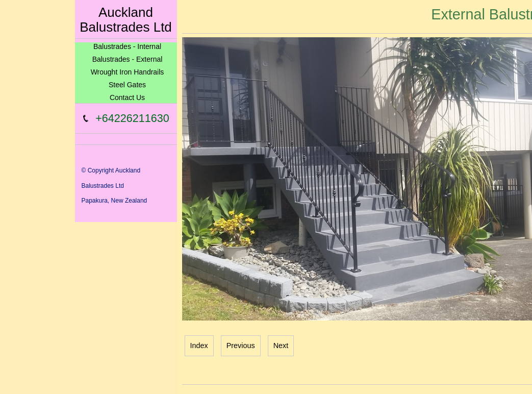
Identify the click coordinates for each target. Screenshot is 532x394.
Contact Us (127, 97)
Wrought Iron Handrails (128, 72)
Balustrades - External (128, 59)
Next (281, 346)
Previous (241, 346)
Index (199, 346)
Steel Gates (127, 85)
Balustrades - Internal (127, 46)
